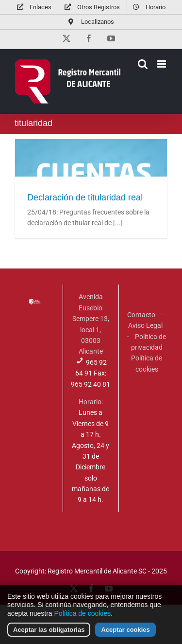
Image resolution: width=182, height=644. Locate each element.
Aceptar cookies (125, 635)
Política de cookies (83, 619)
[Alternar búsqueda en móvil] (143, 64)
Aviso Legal (145, 325)
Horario (90, 402)
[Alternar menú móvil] (162, 64)
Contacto (141, 315)
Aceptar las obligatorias (49, 635)
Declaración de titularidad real (85, 197)
